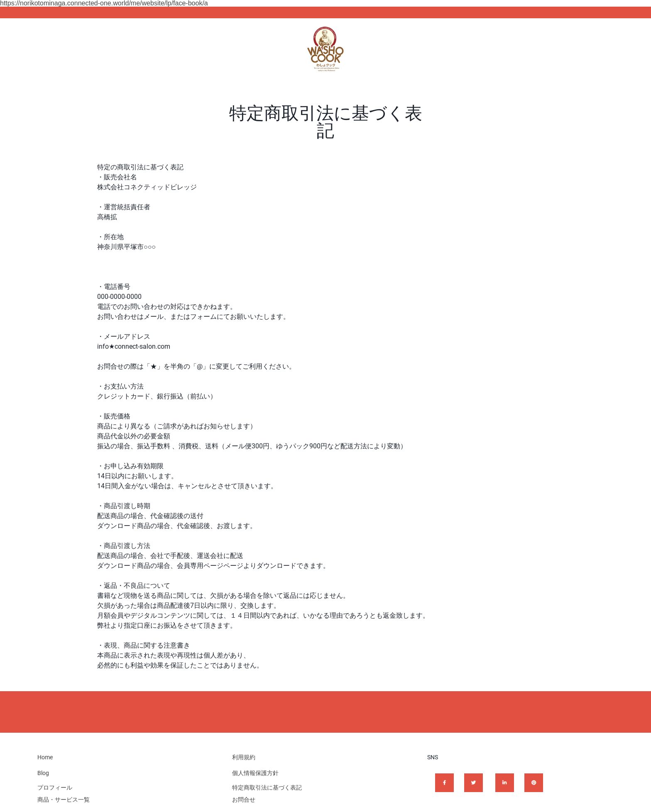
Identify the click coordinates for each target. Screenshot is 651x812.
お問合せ (244, 800)
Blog (43, 773)
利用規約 (244, 757)
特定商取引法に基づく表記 (267, 788)
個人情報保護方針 (255, 773)
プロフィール (55, 788)
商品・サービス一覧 (64, 800)
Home (45, 757)
